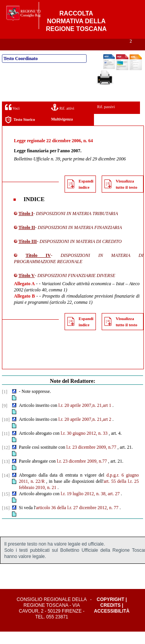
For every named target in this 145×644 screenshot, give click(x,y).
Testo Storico (20, 132)
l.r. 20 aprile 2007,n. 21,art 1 (85, 418)
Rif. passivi (106, 119)
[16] (6, 520)
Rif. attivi (63, 120)
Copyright (110, 612)
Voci (12, 120)
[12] (6, 460)
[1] (5, 404)
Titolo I (26, 226)
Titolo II (27, 240)
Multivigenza (62, 132)
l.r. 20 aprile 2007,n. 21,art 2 (85, 432)
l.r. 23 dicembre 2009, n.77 (91, 460)
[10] (6, 432)
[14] (6, 488)
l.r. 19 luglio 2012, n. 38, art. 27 (90, 506)
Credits (110, 618)
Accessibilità (112, 623)
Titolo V (27, 288)
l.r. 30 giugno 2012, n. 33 (84, 446)
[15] (6, 506)
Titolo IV (38, 268)
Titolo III (28, 254)
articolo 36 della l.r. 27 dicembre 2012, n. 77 (77, 520)
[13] (6, 474)
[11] (6, 446)
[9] (5, 418)
